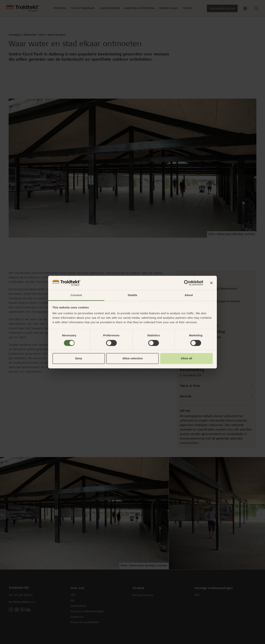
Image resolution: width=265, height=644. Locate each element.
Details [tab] (132, 295)
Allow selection (132, 358)
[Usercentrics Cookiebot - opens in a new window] (187, 283)
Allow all (186, 358)
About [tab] (189, 295)
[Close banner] (211, 283)
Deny (79, 358)
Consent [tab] (76, 295)
